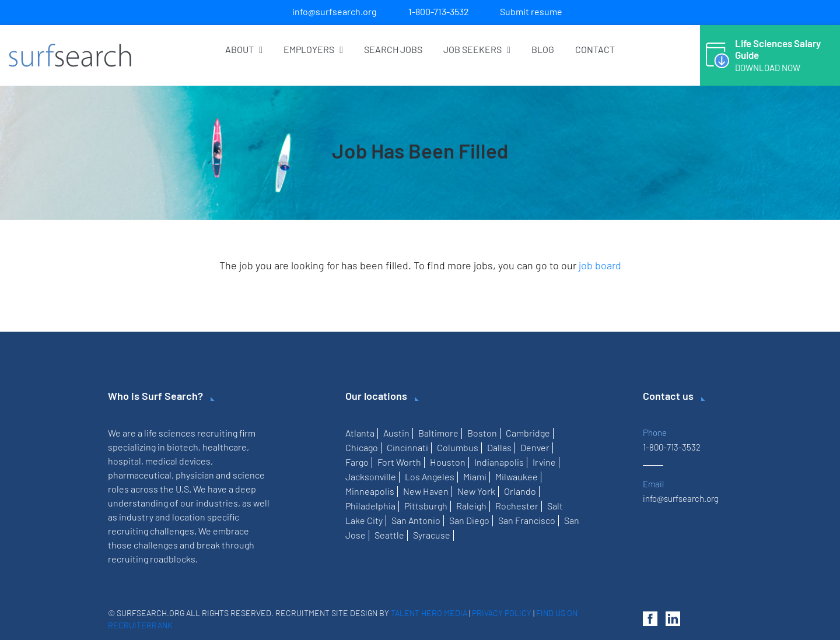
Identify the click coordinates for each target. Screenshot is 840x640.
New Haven (426, 491)
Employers (313, 49)
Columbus (458, 447)
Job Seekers (477, 49)
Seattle (389, 535)
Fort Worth (399, 462)
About (244, 49)
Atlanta (360, 433)
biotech (183, 447)
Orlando (520, 491)
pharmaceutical (140, 475)
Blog (543, 49)
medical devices (178, 461)
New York (476, 491)
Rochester (517, 506)
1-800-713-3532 (439, 11)
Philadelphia (370, 506)
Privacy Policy (502, 613)
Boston (482, 433)
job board (600, 265)
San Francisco (527, 520)
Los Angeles (430, 477)
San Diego (469, 520)
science (249, 475)
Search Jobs (393, 49)
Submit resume (531, 11)
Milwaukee (517, 477)
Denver (535, 447)
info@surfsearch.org (335, 11)
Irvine (544, 462)
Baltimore (438, 433)
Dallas (499, 447)
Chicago (362, 447)
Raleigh (471, 506)
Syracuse (432, 535)
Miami (475, 477)
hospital (125, 461)
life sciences (170, 433)
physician (195, 475)
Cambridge (528, 433)
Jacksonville (371, 477)
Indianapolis (499, 462)
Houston (448, 462)
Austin (396, 433)
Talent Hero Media (429, 613)
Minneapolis (370, 491)
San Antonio (416, 520)
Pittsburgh (426, 506)
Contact (595, 49)
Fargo (357, 462)
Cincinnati (407, 447)
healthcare (225, 447)
